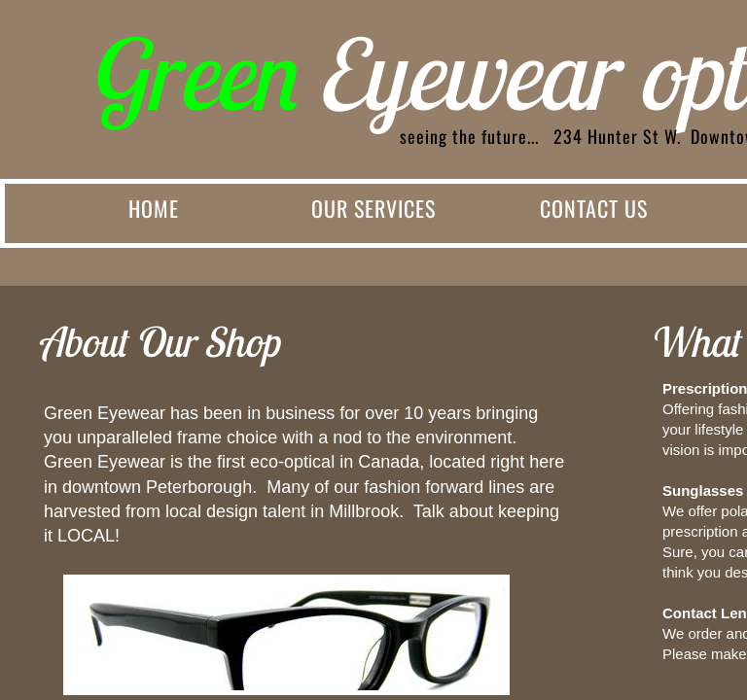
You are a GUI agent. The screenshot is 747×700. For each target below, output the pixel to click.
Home (154, 208)
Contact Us (594, 208)
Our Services (373, 208)
